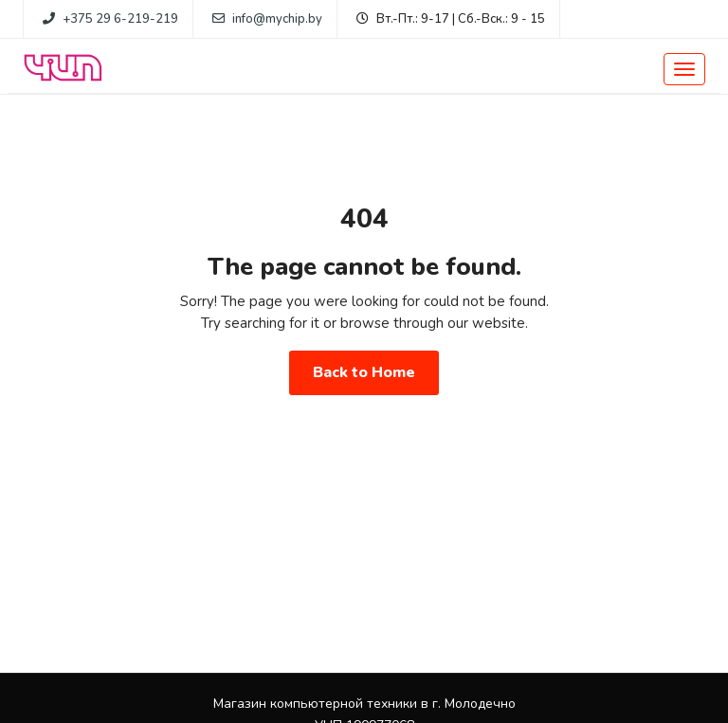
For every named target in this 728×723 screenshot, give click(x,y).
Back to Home (364, 372)
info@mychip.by (277, 19)
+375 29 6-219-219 (120, 19)
